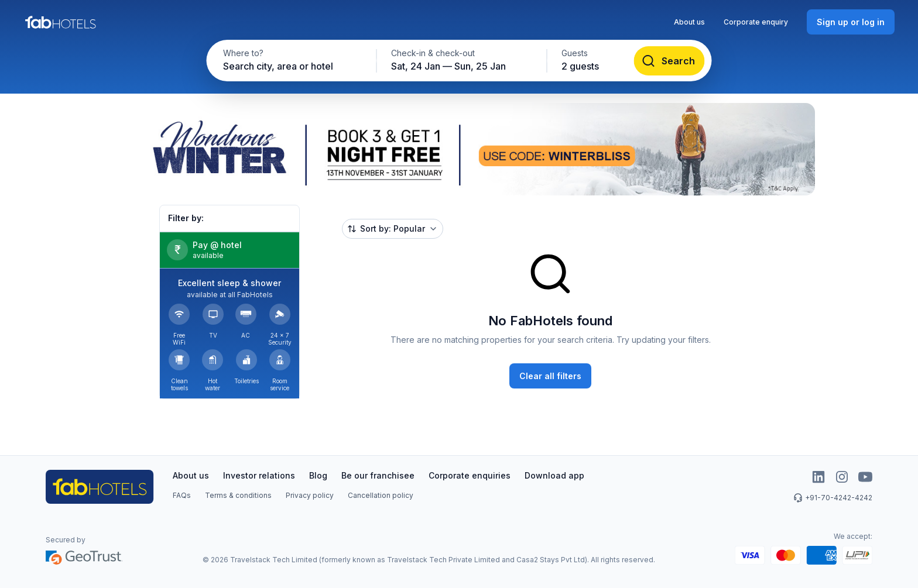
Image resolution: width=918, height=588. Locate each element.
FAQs (182, 495)
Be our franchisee (378, 475)
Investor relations (259, 475)
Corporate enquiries (470, 475)
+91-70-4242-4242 (833, 498)
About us (689, 22)
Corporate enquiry (756, 22)
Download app (554, 475)
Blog (318, 475)
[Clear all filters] (550, 376)
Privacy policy (310, 495)
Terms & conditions (238, 495)
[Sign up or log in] (851, 22)
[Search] (669, 61)
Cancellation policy (381, 495)
